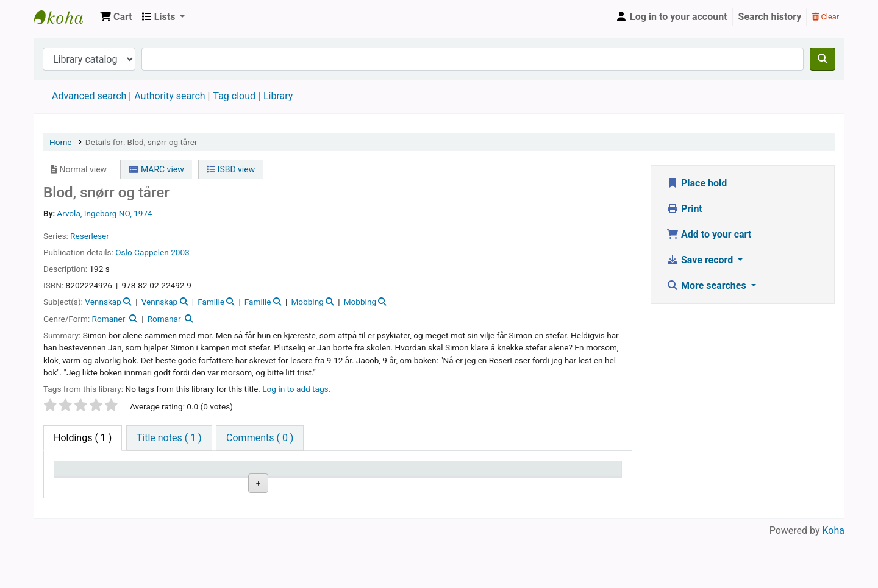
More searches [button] (708, 285)
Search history (770, 17)
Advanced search (89, 96)
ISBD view (231, 169)
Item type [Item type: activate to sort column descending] (80, 474)
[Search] (823, 59)
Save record (701, 260)
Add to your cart (709, 234)
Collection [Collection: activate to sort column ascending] (244, 474)
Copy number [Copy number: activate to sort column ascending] (412, 474)
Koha (833, 580)
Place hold (697, 183)
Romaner (109, 319)
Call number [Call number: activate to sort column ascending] (329, 474)
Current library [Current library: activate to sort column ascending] (171, 474)
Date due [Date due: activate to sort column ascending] (566, 474)
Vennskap (103, 302)
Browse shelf (333, 515)
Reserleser (90, 236)
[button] (116, 17)
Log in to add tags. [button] (296, 389)
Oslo (125, 252)
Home (61, 142)
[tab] (169, 438)
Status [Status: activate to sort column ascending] (480, 474)
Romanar (164, 319)
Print (684, 209)
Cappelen (152, 252)
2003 (180, 252)
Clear (826, 17)
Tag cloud (234, 96)
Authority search (170, 96)
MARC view (156, 169)
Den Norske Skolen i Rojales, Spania (65, 17)
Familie (211, 302)
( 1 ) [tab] (83, 438)
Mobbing (307, 302)
